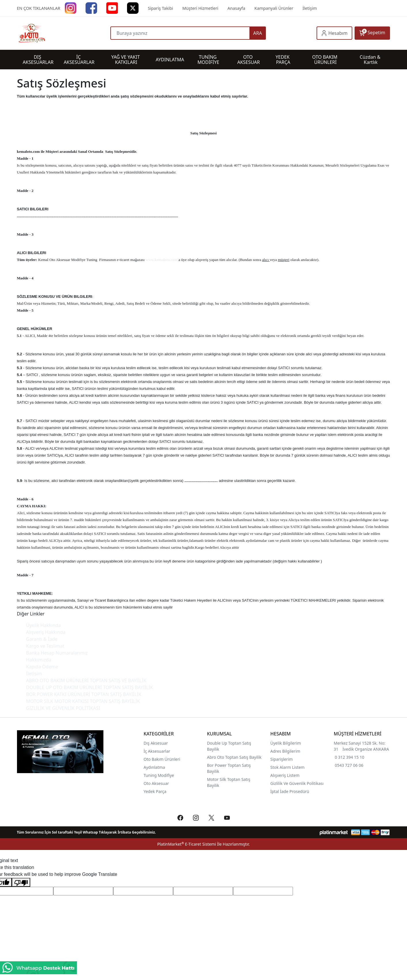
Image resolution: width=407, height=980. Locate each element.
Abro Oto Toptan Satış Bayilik (235, 757)
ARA (258, 33)
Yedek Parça (155, 791)
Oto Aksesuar (156, 783)
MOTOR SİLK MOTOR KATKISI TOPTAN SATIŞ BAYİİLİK (83, 701)
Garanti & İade (42, 639)
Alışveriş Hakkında (46, 632)
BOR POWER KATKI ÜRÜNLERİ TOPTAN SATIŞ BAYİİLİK (84, 694)
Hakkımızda (39, 660)
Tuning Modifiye (159, 775)
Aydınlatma (154, 767)
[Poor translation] (21, 882)
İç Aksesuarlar (157, 751)
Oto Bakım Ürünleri (162, 759)
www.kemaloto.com (161, 260)
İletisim (34, 674)
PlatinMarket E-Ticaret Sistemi (187, 844)
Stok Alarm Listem (288, 767)
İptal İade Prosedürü (290, 791)
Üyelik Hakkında (44, 625)
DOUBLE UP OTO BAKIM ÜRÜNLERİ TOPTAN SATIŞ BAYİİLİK (90, 687)
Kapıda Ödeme (42, 667)
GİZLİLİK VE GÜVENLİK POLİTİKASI (63, 708)
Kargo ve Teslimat (45, 646)
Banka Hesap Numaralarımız (57, 653)
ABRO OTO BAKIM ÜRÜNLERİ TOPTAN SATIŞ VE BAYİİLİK (86, 680)
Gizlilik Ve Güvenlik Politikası (297, 783)
